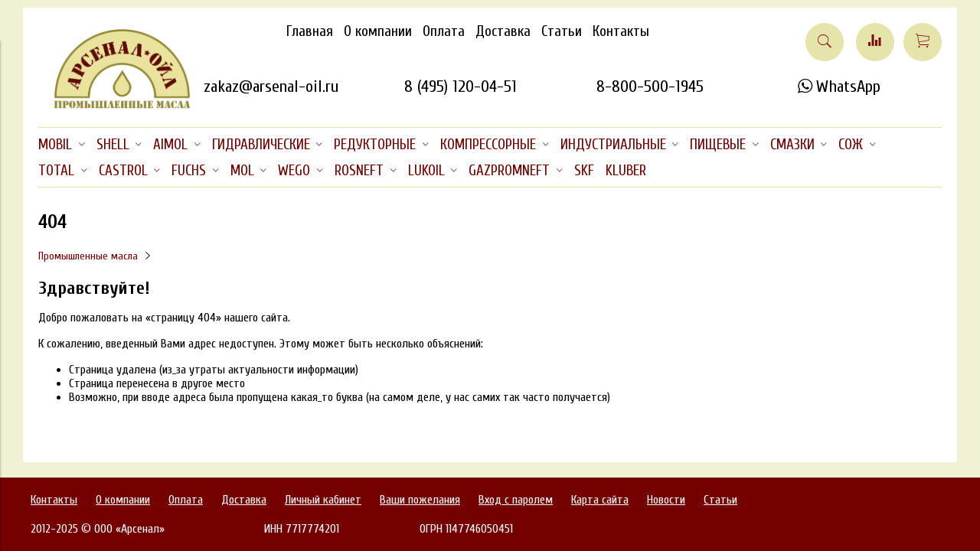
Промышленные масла (88, 256)
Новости (666, 500)
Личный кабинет (323, 500)
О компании (378, 31)
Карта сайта (600, 500)
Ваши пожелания (420, 500)
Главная (310, 31)
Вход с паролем (516, 500)
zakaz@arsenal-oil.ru (271, 86)
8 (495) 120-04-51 (461, 86)
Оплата (444, 31)
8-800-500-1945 (650, 86)
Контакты (621, 31)
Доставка (503, 31)
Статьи (562, 31)
